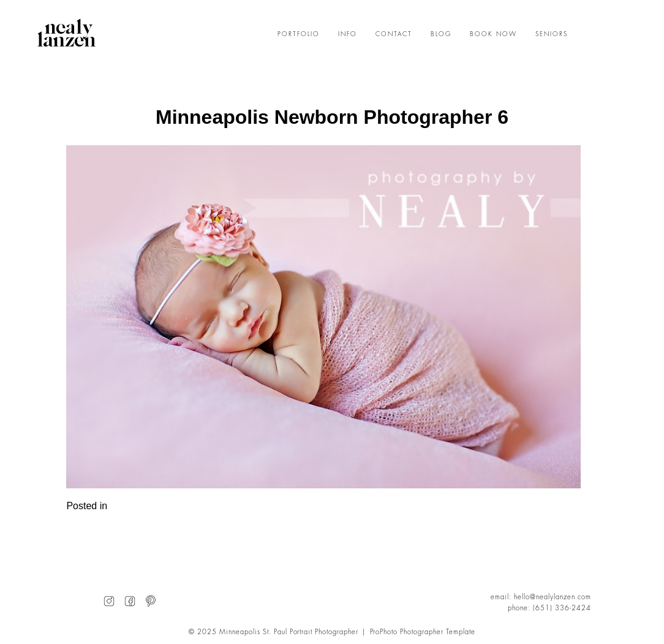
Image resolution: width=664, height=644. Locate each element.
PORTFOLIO (299, 34)
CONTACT (394, 34)
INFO (348, 34)
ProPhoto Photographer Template (423, 632)
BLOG (441, 34)
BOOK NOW (493, 34)
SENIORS (552, 34)
